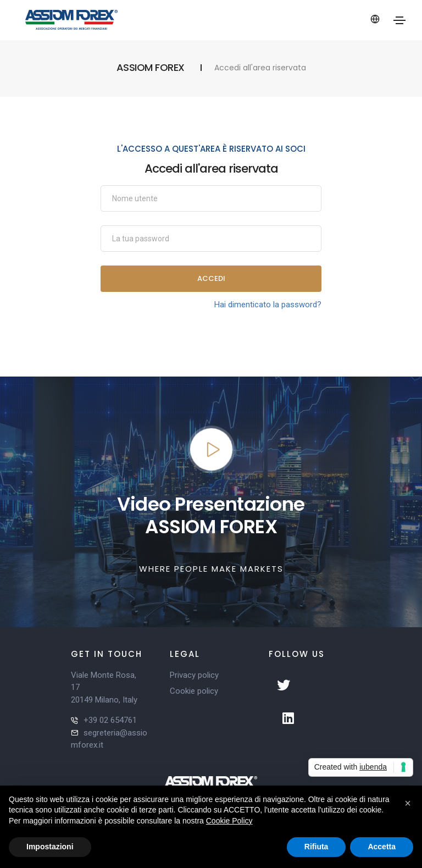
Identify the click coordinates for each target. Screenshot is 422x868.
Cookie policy (194, 691)
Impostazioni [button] (50, 847)
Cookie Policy (229, 821)
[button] (408, 803)
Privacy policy (194, 675)
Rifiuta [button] (316, 847)
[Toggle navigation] (399, 20)
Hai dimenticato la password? (268, 305)
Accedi (211, 278)
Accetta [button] (382, 847)
